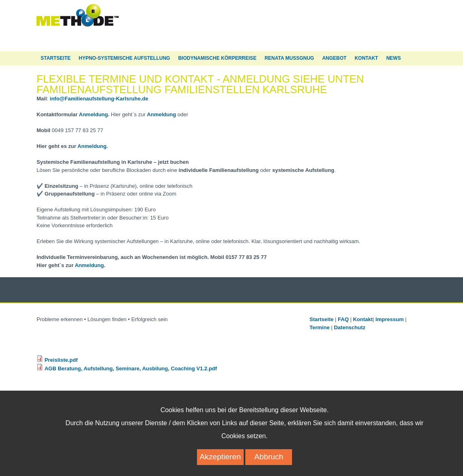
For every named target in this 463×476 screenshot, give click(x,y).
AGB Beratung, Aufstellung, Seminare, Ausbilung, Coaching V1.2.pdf (131, 368)
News (394, 58)
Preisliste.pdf (61, 360)
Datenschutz (350, 327)
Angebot (334, 58)
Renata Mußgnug (289, 58)
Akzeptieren (220, 463)
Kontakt (366, 58)
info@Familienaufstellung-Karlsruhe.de (99, 99)
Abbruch (269, 463)
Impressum (390, 319)
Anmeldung (93, 114)
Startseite (56, 58)
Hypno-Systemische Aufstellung (124, 58)
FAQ (343, 319)
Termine (320, 327)
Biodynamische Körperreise (217, 58)
